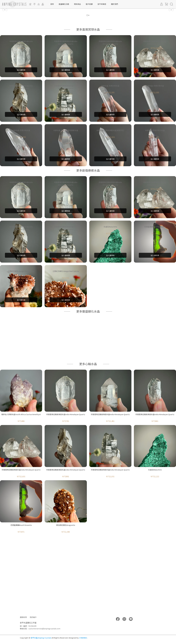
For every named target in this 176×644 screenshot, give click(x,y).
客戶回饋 (89, 4)
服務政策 (23, 617)
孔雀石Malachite (155, 544)
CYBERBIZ (83, 638)
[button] (5, 47)
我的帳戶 (33, 617)
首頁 (52, 4)
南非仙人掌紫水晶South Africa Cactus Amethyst (21, 489)
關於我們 (114, 4)
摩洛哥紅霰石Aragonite (66, 599)
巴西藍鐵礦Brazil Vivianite (21, 599)
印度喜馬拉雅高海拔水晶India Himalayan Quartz (66, 489)
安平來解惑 (102, 4)
